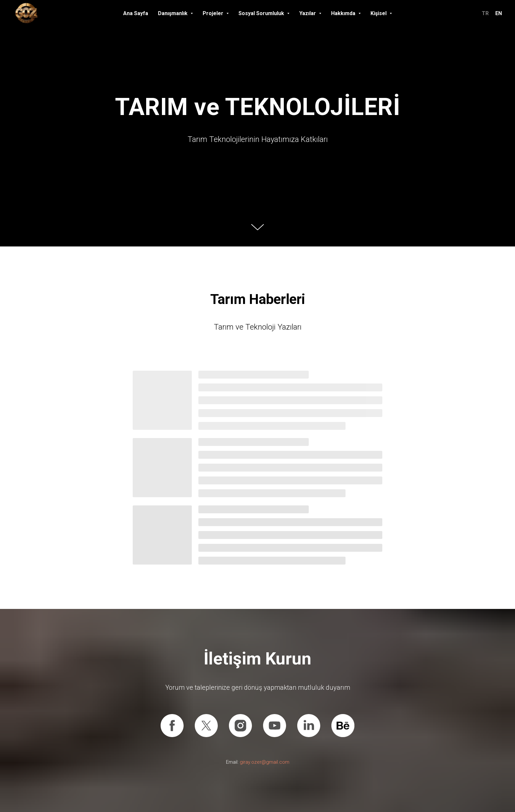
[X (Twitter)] (206, 726)
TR (485, 13)
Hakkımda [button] (344, 13)
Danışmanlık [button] (173, 13)
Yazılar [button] (308, 13)
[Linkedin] (309, 726)
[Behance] (343, 726)
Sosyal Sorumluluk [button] (262, 13)
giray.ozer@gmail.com (265, 762)
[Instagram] (240, 726)
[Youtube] (275, 726)
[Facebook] (172, 726)
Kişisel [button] (379, 13)
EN (499, 13)
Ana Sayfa (136, 13)
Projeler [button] (214, 13)
